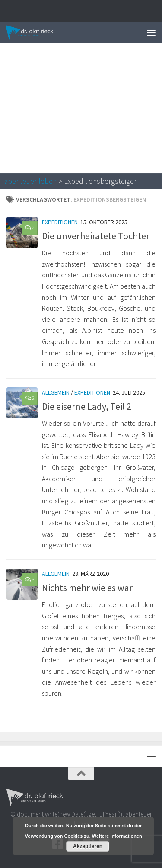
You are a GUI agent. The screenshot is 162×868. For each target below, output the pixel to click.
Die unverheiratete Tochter (96, 236)
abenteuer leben (30, 181)
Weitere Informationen (117, 836)
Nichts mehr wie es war (87, 588)
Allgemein (56, 392)
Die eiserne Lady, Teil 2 (87, 406)
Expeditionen (60, 222)
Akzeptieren (88, 846)
